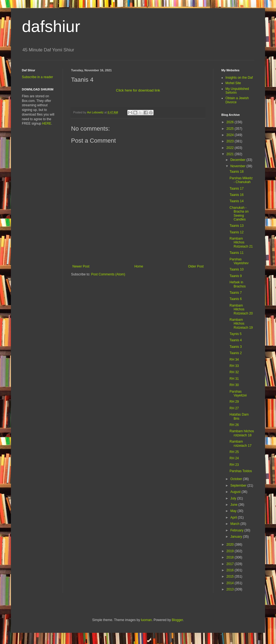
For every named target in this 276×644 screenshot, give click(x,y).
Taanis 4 (236, 340)
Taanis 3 (236, 347)
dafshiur (51, 26)
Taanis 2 (236, 353)
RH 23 (234, 465)
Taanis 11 (237, 253)
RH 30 (234, 385)
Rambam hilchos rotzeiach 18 (242, 433)
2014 (231, 583)
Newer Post (81, 266)
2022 (231, 148)
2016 (231, 570)
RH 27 (234, 408)
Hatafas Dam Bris (239, 416)
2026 (231, 122)
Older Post (196, 266)
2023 (231, 141)
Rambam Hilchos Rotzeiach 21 (241, 242)
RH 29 (234, 402)
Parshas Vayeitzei (238, 393)
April (234, 517)
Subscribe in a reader (37, 77)
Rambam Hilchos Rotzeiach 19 (241, 324)
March (235, 524)
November (238, 166)
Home (139, 266)
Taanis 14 (237, 201)
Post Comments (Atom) (108, 274)
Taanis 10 (237, 269)
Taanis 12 (237, 232)
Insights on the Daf (239, 78)
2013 (231, 589)
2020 (231, 545)
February (237, 530)
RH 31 (234, 379)
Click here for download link (138, 90)
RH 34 (234, 360)
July (234, 498)
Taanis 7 (236, 293)
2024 (231, 135)
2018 (231, 557)
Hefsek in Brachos (238, 284)
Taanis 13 (237, 226)
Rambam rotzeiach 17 (240, 443)
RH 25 (234, 452)
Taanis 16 (237, 195)
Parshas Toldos (241, 471)
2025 (231, 129)
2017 (231, 564)
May (234, 511)
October (237, 479)
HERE (47, 123)
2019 (231, 551)
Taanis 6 (236, 299)
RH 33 (234, 366)
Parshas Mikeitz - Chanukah (241, 180)
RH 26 (234, 425)
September (239, 486)
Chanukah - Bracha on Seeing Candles (239, 214)
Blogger (177, 620)
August (236, 492)
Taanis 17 (237, 189)
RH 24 (234, 458)
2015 (231, 577)
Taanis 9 (236, 276)
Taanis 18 (237, 172)
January (237, 537)
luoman (146, 620)
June (234, 505)
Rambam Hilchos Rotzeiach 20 (241, 309)
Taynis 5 (236, 334)
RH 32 (234, 372)
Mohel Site (233, 83)
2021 (231, 154)
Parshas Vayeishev (239, 261)
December (238, 160)
